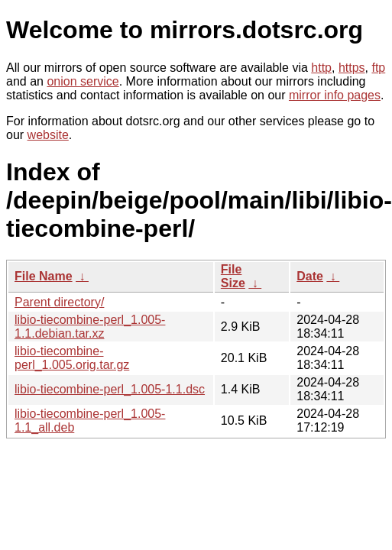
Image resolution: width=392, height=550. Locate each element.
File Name (44, 276)
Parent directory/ (59, 302)
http (321, 68)
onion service (83, 81)
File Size (233, 276)
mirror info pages (335, 95)
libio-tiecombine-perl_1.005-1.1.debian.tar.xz (90, 327)
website (48, 135)
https (352, 68)
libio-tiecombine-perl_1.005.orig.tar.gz (72, 358)
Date (310, 276)
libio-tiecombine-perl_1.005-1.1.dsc (110, 389)
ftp (378, 68)
